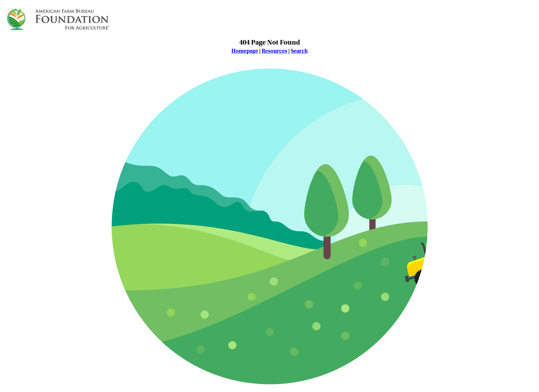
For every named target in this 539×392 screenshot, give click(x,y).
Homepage (245, 51)
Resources (274, 51)
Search (299, 51)
